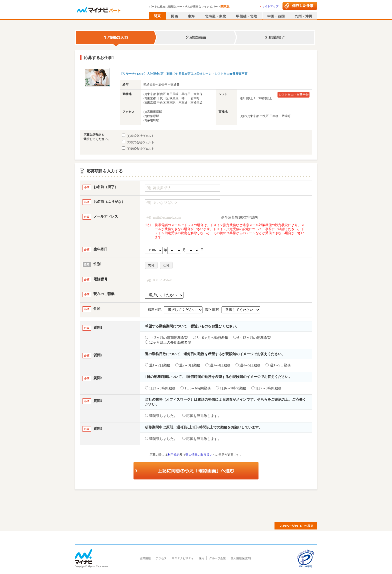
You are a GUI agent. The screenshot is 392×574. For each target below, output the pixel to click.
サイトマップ (270, 6)
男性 (151, 265)
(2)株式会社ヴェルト (138, 142)
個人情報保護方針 (242, 558)
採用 (201, 558)
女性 (166, 265)
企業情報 (145, 558)
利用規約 (173, 455)
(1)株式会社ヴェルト (138, 136)
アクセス (161, 558)
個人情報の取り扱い (199, 455)
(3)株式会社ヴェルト (138, 148)
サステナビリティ (183, 558)
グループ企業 (217, 558)
